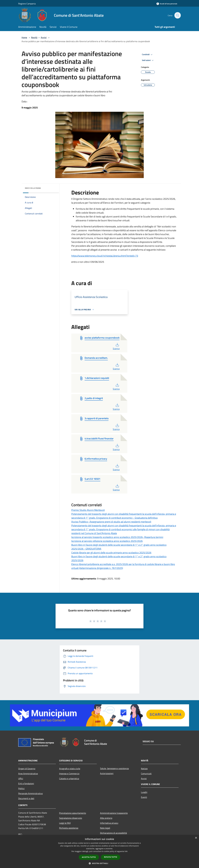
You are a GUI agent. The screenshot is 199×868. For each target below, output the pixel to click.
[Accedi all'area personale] (167, 4)
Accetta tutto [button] (89, 857)
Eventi (144, 797)
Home (24, 37)
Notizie (144, 769)
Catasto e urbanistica (69, 778)
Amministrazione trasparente (114, 813)
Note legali (105, 828)
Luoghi (144, 792)
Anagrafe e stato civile (70, 769)
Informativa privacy (109, 823)
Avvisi (44, 37)
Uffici (21, 778)
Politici (21, 788)
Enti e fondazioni (26, 783)
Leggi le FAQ (65, 823)
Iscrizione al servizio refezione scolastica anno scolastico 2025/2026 (107, 541)
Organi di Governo (27, 769)
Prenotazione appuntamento (73, 813)
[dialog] (99, 851)
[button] (99, 863)
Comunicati (146, 774)
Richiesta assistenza (69, 828)
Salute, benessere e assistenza (114, 768)
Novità (34, 37)
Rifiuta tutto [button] (111, 857)
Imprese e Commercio (69, 774)
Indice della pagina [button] (33, 188)
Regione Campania (27, 4)
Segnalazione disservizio (71, 818)
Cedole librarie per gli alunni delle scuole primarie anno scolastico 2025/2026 (111, 553)
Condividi (148, 55)
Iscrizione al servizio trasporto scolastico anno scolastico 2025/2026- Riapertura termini (117, 537)
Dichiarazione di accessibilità (113, 833)
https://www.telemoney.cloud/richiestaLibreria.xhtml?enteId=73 (105, 256)
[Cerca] (177, 15)
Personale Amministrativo (30, 793)
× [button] (196, 838)
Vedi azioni (148, 60)
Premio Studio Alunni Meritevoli (88, 510)
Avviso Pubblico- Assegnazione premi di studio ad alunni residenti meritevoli (111, 522)
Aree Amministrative (28, 774)
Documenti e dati (26, 798)
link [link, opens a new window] (126, 851)
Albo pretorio (106, 818)
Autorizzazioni (107, 773)
